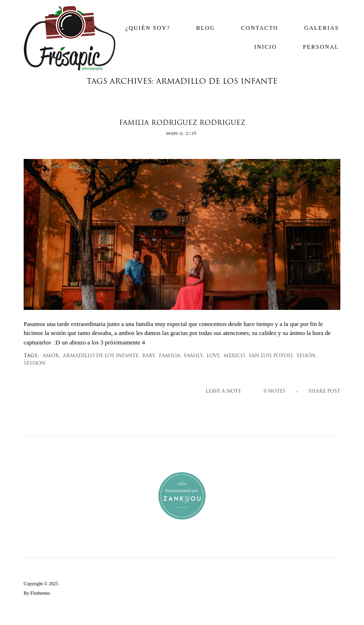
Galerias (322, 28)
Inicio (266, 47)
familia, (170, 356)
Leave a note (223, 392)
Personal (321, 47)
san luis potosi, (271, 356)
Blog (206, 28)
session (35, 364)
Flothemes (40, 593)
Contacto (260, 28)
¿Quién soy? (148, 28)
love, (214, 356)
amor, (52, 356)
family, (194, 356)
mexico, (235, 356)
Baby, (149, 356)
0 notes (275, 392)
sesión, (307, 356)
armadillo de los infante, (101, 356)
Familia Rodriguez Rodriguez (182, 123)
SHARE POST (324, 392)
